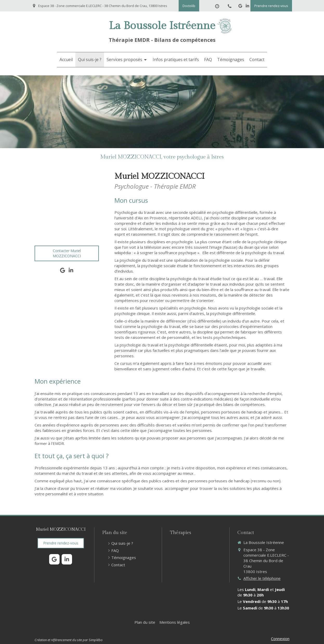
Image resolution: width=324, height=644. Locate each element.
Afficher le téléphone (262, 578)
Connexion (280, 639)
